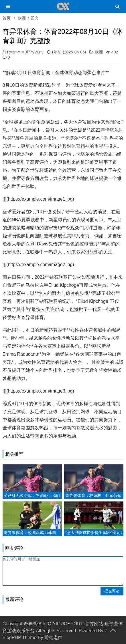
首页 (7, 18)
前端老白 (54, 638)
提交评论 (112, 591)
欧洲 (22, 18)
